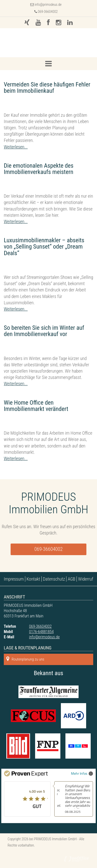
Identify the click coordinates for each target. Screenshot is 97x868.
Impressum (14, 579)
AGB (71, 579)
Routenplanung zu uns (25, 659)
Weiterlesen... (16, 147)
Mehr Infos (82, 773)
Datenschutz (54, 579)
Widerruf (86, 579)
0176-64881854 (41, 632)
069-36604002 (46, 12)
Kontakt (33, 579)
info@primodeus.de (48, 5)
